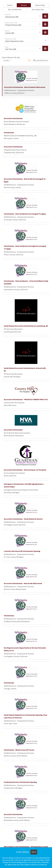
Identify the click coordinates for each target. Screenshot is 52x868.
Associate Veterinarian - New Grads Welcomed (23, 583)
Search (10, 5)
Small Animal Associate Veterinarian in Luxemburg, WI (26, 326)
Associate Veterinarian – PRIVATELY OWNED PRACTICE (26, 399)
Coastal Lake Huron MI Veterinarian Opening (22, 551)
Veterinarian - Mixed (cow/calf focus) (19, 750)
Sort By (6, 60)
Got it (34, 852)
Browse (24, 5)
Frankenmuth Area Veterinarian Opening (20, 782)
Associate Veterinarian (13, 118)
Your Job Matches (15, 9)
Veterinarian (9, 133)
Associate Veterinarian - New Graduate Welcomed (25, 87)
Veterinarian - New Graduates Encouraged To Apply (25, 214)
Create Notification (41, 60)
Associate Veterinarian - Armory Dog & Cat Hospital (25, 470)
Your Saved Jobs (38, 9)
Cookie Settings (22, 852)
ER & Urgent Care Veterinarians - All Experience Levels (26, 847)
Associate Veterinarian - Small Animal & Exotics (23, 519)
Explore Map (40, 5)
